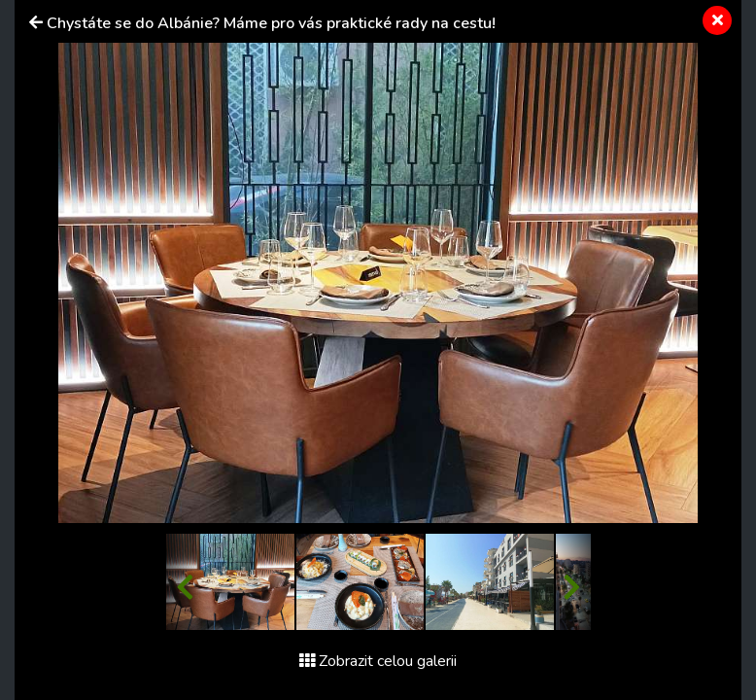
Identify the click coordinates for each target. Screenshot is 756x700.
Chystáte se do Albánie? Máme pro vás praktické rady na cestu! (271, 23)
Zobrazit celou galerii (378, 661)
